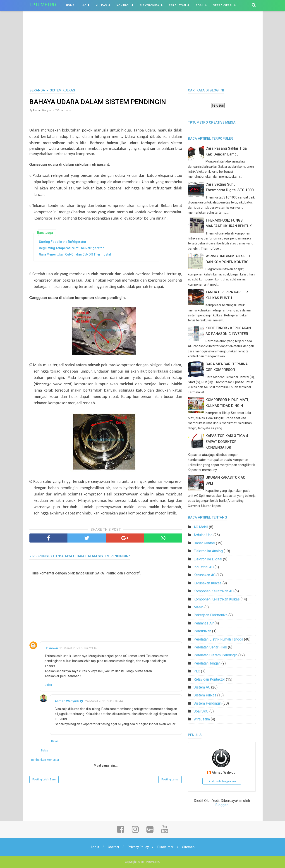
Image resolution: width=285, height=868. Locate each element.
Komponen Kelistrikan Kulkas (217, 599)
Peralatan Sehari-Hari (210, 647)
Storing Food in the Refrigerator (65, 242)
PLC (197, 671)
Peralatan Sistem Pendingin (216, 655)
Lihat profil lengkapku (222, 781)
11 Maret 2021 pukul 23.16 (78, 648)
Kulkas (101, 5)
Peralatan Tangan (207, 663)
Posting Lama (170, 780)
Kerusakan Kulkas (208, 583)
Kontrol (123, 5)
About (95, 847)
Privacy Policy (138, 847)
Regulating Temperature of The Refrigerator (73, 248)
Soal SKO (201, 711)
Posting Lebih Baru (44, 780)
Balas (48, 685)
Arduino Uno (203, 535)
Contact (113, 847)
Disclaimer (165, 847)
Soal (200, 5)
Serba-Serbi (223, 5)
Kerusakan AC (205, 575)
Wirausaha (202, 719)
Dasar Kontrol (204, 543)
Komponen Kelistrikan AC (214, 591)
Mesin (199, 607)
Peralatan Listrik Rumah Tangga (218, 639)
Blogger (221, 805)
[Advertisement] (143, 54)
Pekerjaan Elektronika (211, 615)
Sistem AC (202, 687)
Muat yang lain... (106, 765)
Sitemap (188, 847)
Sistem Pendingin (208, 703)
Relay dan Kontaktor (209, 679)
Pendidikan (202, 631)
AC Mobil (201, 527)
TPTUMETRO (43, 5)
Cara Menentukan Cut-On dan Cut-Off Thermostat (77, 254)
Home (70, 5)
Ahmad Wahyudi (67, 701)
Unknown (51, 648)
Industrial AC (204, 567)
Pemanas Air (204, 623)
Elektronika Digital (208, 559)
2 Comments (63, 110)
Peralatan (177, 5)
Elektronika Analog (208, 551)
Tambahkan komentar (45, 760)
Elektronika (150, 5)
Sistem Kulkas (205, 695)
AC (84, 5)
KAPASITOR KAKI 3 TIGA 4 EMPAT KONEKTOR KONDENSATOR (227, 442)
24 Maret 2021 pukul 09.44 (104, 701)
